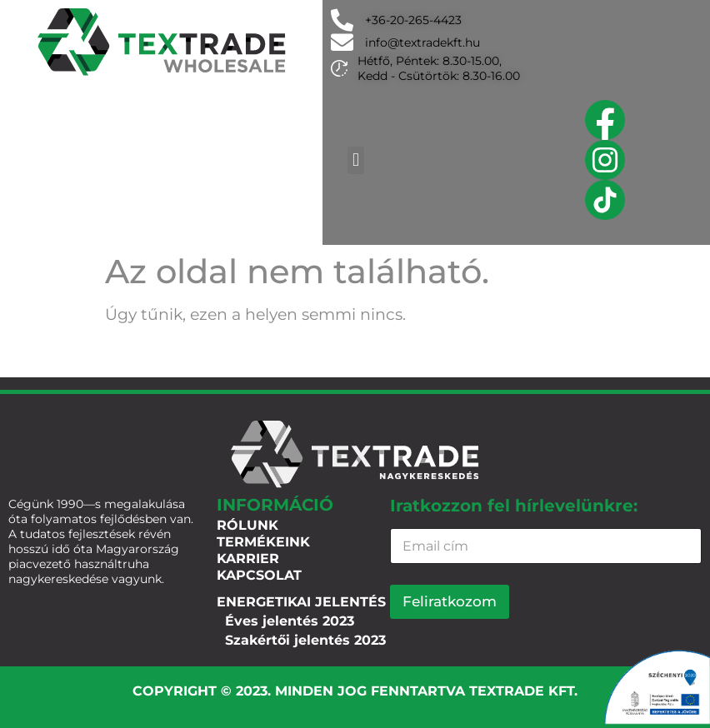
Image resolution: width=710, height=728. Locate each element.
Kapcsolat (259, 575)
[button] (355, 160)
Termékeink (263, 542)
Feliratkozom (450, 601)
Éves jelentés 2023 (290, 621)
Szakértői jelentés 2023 (305, 640)
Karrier (248, 558)
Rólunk (247, 525)
